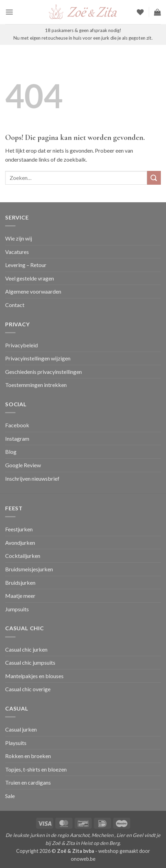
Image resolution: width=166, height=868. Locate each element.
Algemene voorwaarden (33, 291)
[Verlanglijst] (140, 12)
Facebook (17, 425)
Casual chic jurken (26, 649)
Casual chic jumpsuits (30, 662)
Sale (10, 796)
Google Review (23, 465)
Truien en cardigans (28, 782)
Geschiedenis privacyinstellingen (43, 372)
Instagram (17, 438)
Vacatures (17, 252)
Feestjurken (19, 529)
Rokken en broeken (28, 756)
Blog (11, 452)
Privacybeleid (21, 345)
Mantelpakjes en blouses (34, 676)
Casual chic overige (28, 689)
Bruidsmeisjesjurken (29, 569)
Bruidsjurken (20, 583)
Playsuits (16, 743)
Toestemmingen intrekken (36, 385)
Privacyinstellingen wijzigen (38, 358)
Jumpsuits (17, 609)
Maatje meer (20, 596)
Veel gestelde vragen (30, 278)
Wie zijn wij (19, 238)
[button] (9, 12)
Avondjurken (20, 543)
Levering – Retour (26, 265)
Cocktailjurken (23, 556)
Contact (15, 305)
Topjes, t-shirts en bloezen (36, 769)
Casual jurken (21, 729)
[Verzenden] (154, 178)
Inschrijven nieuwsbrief (32, 478)
